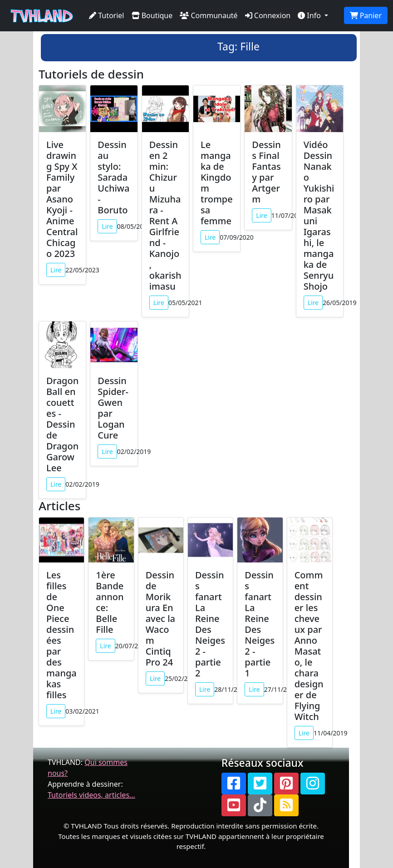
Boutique (152, 15)
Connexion (268, 15)
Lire (56, 270)
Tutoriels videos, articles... (91, 795)
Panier (366, 15)
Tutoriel (107, 15)
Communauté (209, 15)
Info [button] (310, 15)
